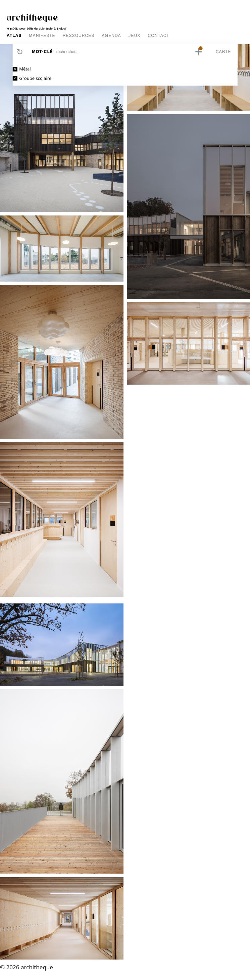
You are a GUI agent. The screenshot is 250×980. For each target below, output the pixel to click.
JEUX (135, 36)
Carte (223, 52)
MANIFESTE (42, 36)
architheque (32, 17)
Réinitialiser (20, 52)
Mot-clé (42, 52)
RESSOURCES (79, 36)
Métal (25, 69)
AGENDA (111, 36)
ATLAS (14, 36)
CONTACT (159, 36)
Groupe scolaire (35, 78)
